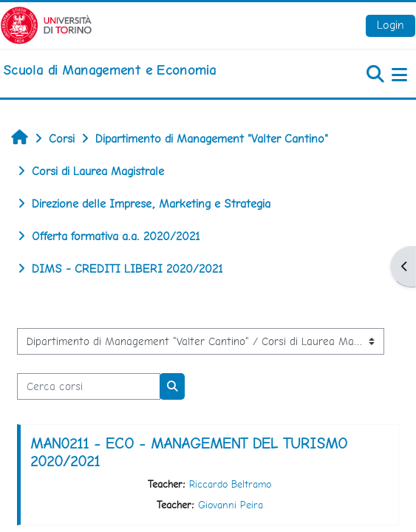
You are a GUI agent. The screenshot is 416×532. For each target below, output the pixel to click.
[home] (109, 70)
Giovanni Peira (231, 505)
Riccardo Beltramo (230, 484)
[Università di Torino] (46, 24)
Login (391, 25)
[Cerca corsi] (89, 386)
